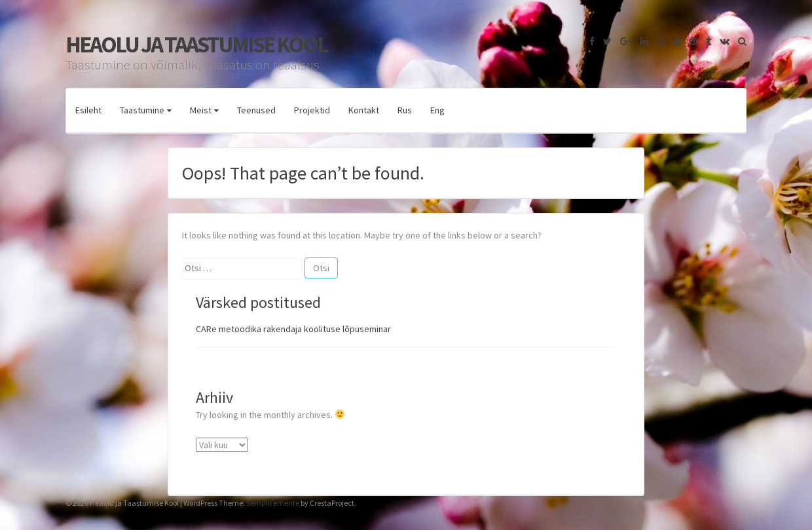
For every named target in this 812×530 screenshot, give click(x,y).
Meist (201, 110)
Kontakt (364, 110)
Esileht (88, 110)
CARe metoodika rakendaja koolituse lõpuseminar (293, 329)
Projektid (312, 110)
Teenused (256, 110)
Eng (437, 110)
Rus (405, 110)
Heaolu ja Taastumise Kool (196, 45)
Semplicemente (273, 503)
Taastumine (142, 110)
